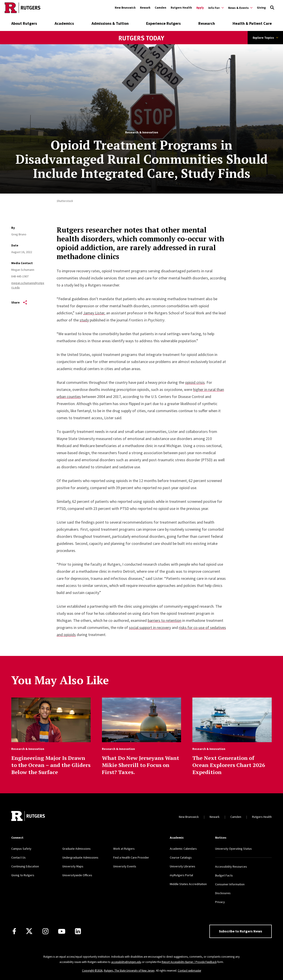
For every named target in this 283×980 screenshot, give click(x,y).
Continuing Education (25, 866)
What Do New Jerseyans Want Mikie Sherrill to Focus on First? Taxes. (141, 765)
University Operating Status (233, 849)
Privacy (220, 902)
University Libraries (183, 866)
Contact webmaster (189, 971)
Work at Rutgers (124, 849)
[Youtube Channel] (62, 931)
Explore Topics (265, 38)
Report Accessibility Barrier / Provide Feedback (189, 962)
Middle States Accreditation (188, 884)
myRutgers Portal (181, 875)
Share (19, 302)
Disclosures (223, 893)
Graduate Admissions (76, 849)
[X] (29, 931)
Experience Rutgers (163, 23)
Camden (161, 8)
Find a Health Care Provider (131, 857)
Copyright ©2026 (92, 971)
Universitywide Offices (77, 875)
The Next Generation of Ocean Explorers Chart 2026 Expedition (229, 765)
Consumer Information (230, 884)
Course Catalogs (181, 857)
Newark (145, 8)
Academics (64, 23)
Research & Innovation (142, 132)
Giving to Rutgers (23, 875)
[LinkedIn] (78, 931)
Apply (200, 8)
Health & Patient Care (252, 23)
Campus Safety (21, 849)
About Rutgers (24, 23)
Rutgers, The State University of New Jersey (129, 971)
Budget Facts (224, 875)
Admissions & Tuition (110, 23)
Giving (261, 8)
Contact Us (18, 857)
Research (207, 23)
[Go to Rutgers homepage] (23, 8)
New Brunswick (125, 8)
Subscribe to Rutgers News (241, 931)
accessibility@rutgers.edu (126, 962)
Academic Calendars (183, 849)
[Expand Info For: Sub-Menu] (216, 8)
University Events (125, 866)
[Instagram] (45, 931)
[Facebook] (14, 931)
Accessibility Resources (231, 867)
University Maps (73, 866)
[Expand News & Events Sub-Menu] (240, 8)
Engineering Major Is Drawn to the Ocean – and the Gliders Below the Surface (51, 765)
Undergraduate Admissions (80, 857)
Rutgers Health (181, 8)
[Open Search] (272, 8)
